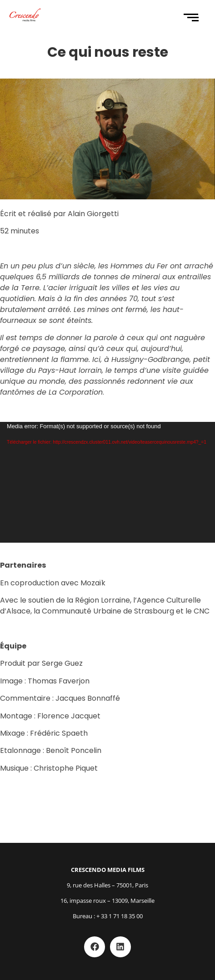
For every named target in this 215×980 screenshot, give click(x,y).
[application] (107, 482)
